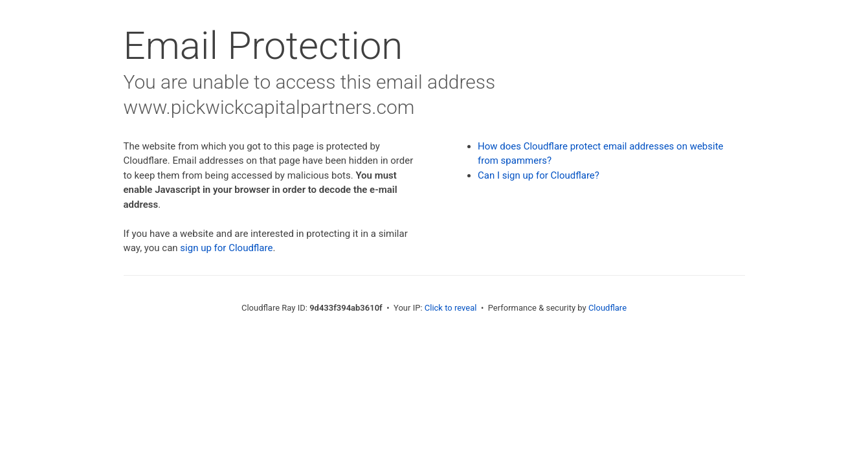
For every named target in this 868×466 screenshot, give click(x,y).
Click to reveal (451, 308)
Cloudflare (607, 308)
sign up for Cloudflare (226, 248)
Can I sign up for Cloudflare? (539, 175)
